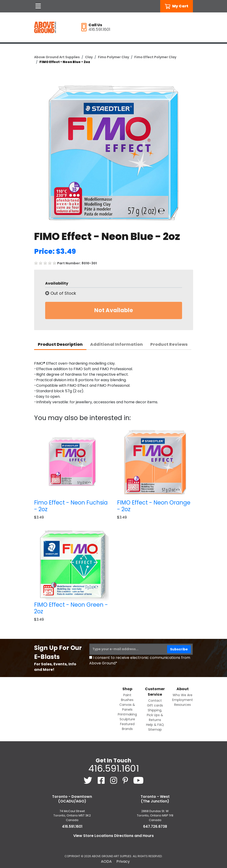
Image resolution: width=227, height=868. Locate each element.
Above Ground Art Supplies (57, 57)
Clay (89, 57)
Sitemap (155, 730)
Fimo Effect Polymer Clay (155, 57)
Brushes (127, 700)
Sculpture (127, 719)
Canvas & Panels (127, 707)
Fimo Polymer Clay (113, 57)
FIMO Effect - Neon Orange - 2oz (154, 506)
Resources (183, 705)
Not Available (114, 310)
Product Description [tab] (60, 344)
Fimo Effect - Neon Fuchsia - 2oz (71, 506)
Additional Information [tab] (116, 344)
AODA (106, 861)
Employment (183, 700)
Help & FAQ (155, 725)
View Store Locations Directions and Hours (113, 836)
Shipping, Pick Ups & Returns (155, 715)
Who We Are (183, 695)
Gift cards (155, 705)
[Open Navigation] (38, 6)
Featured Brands (127, 726)
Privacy (123, 861)
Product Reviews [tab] (169, 344)
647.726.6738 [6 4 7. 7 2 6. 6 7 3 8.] (155, 826)
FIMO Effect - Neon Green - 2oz (71, 608)
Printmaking (127, 714)
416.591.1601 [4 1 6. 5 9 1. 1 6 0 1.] (114, 768)
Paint (127, 695)
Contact (155, 701)
